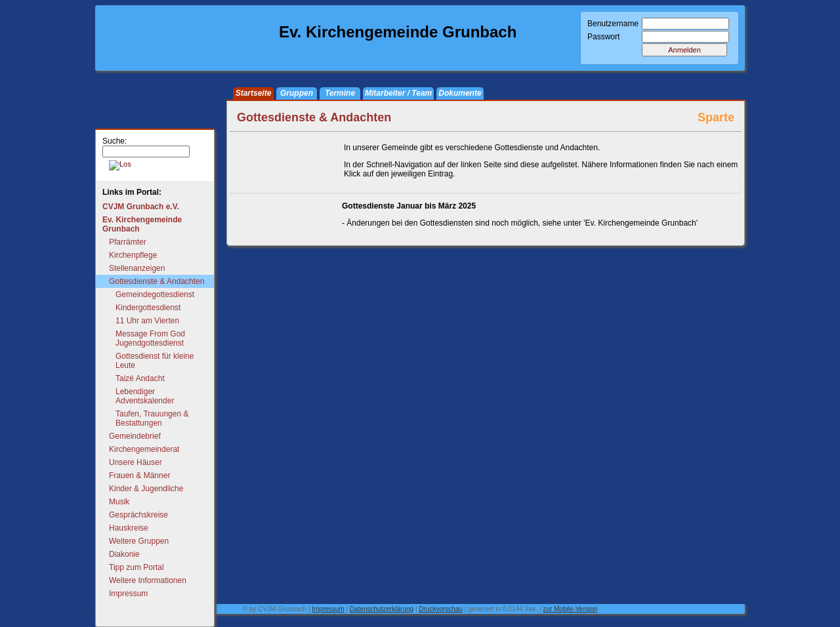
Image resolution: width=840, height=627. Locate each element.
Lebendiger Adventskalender (145, 396)
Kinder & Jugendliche (146, 489)
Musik (119, 502)
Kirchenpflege (133, 255)
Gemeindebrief (135, 436)
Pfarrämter (128, 242)
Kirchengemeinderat (144, 449)
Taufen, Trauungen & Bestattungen (152, 418)
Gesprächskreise (138, 515)
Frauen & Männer (139, 475)
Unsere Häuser (136, 462)
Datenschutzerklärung (382, 609)
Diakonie (124, 554)
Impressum (128, 594)
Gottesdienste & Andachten (157, 281)
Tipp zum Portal (136, 567)
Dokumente (460, 93)
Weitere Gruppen (139, 541)
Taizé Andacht (140, 378)
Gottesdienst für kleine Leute (155, 361)
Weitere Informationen (148, 580)
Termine (340, 93)
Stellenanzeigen (137, 268)
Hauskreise (129, 528)
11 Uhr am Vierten (147, 321)
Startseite (254, 93)
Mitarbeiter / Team (398, 93)
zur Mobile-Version (571, 609)
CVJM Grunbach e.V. (141, 207)
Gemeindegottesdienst (155, 294)
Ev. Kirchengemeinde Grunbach (142, 224)
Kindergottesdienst (148, 308)
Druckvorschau (441, 609)
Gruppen (297, 93)
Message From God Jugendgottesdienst (150, 338)
